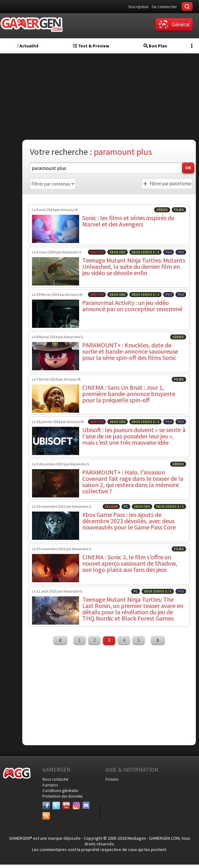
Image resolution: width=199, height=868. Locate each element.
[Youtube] (66, 806)
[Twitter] (56, 806)
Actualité (28, 46)
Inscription (139, 7)
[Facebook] (46, 806)
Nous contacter (55, 779)
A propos (50, 785)
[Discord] (86, 806)
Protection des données (62, 796)
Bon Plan (155, 46)
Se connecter (164, 7)
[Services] (46, 816)
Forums (112, 779)
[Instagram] (76, 806)
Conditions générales (60, 791)
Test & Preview (91, 46)
